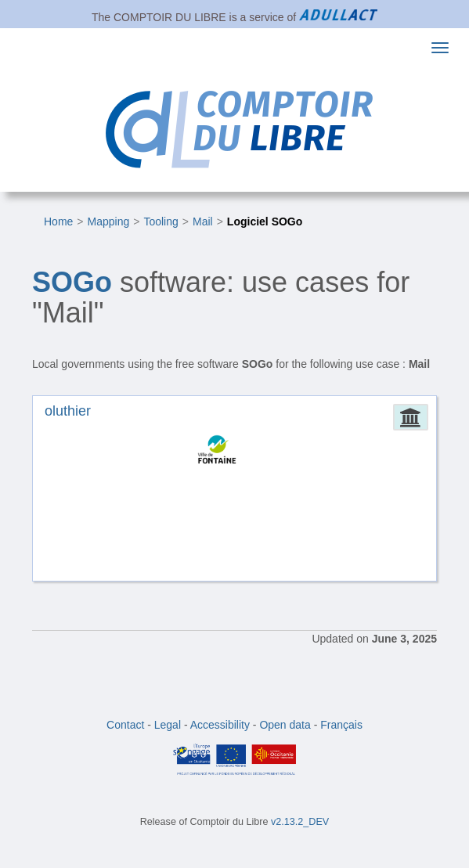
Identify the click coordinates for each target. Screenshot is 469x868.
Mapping (109, 222)
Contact (125, 725)
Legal (168, 725)
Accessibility (220, 725)
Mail (203, 222)
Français (341, 725)
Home (58, 222)
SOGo (72, 282)
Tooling (161, 222)
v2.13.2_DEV (300, 822)
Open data (285, 725)
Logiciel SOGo (265, 222)
